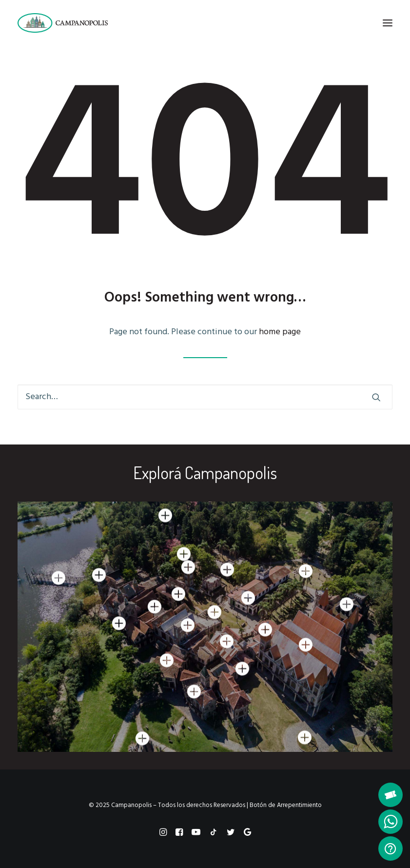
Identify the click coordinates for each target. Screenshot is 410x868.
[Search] (205, 397)
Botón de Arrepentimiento (286, 805)
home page (280, 332)
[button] (388, 23)
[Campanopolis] (74, 23)
